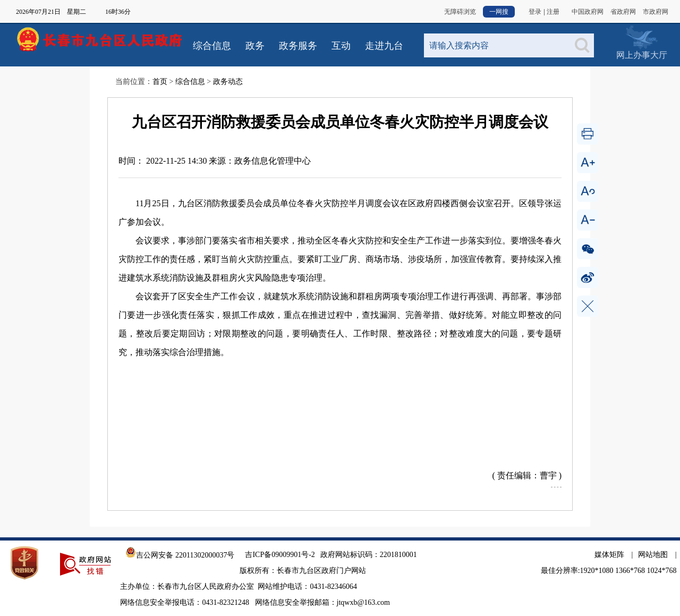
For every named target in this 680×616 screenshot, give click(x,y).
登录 (535, 12)
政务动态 (228, 82)
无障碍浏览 (460, 12)
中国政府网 (588, 12)
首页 (160, 82)
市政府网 (656, 12)
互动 (341, 46)
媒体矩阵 (609, 555)
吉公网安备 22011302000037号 (180, 555)
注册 (553, 12)
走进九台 (384, 46)
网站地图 (653, 555)
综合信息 (212, 46)
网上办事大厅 (641, 37)
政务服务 (298, 46)
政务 (255, 46)
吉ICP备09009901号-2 (280, 555)
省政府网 (623, 12)
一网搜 (499, 12)
